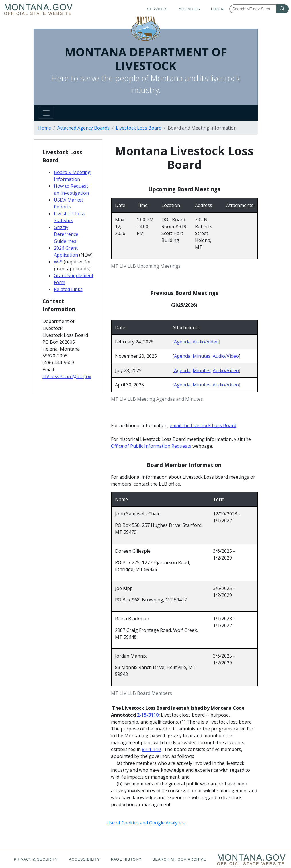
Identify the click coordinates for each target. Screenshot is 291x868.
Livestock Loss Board (139, 128)
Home (45, 128)
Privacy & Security (36, 859)
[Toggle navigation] (46, 113)
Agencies (189, 9)
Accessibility (84, 859)
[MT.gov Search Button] (282, 9)
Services (157, 9)
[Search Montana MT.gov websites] (259, 9)
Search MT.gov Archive (179, 859)
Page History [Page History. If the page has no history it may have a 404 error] (126, 859)
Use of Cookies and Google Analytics (145, 823)
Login (217, 9)
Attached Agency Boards (83, 128)
